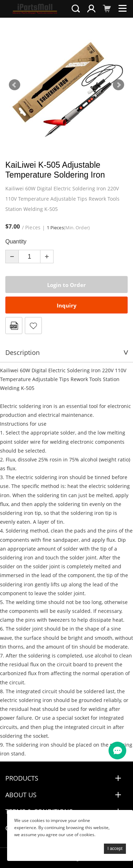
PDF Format (14, 326)
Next (118, 85)
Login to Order (66, 285)
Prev (15, 85)
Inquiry (67, 305)
